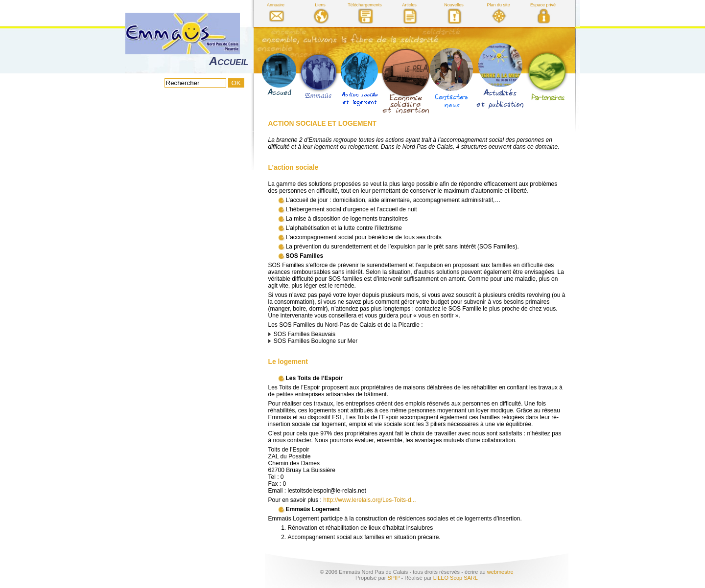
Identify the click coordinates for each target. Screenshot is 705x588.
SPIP (393, 578)
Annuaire (276, 5)
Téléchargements (365, 5)
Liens (320, 5)
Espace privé (543, 5)
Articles (409, 5)
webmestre (500, 572)
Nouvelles (454, 5)
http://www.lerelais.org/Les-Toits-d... (369, 500)
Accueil (229, 61)
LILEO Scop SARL (456, 578)
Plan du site (498, 5)
